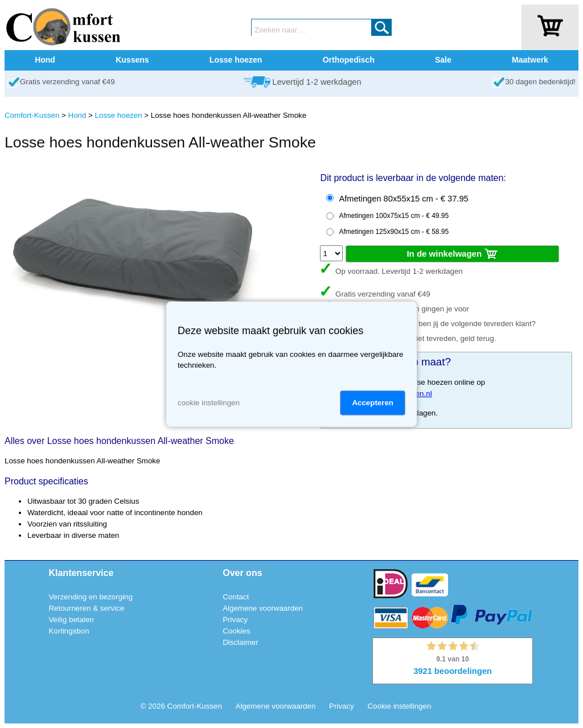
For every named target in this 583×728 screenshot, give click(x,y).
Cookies (236, 631)
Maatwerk (530, 60)
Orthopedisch (349, 60)
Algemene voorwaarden (263, 608)
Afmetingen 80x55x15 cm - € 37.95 (403, 199)
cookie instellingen (209, 403)
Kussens (132, 60)
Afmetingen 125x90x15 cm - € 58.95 (394, 232)
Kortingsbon (69, 631)
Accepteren (373, 403)
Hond (45, 60)
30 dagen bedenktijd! (540, 82)
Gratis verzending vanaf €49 (67, 82)
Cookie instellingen (399, 706)
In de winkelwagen (452, 254)
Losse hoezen (236, 60)
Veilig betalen (71, 620)
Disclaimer (240, 642)
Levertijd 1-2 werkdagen (317, 82)
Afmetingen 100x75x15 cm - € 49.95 (394, 216)
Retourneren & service (86, 608)
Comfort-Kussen (32, 115)
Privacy (235, 620)
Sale (443, 60)
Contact (236, 597)
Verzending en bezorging (90, 597)
